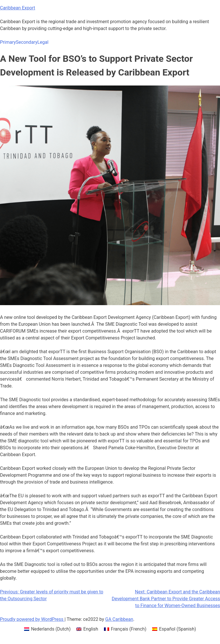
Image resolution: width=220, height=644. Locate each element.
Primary (8, 42)
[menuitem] (47, 629)
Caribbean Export (18, 8)
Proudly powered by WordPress (32, 619)
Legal (43, 42)
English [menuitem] (91, 629)
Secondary (26, 42)
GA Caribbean (119, 619)
